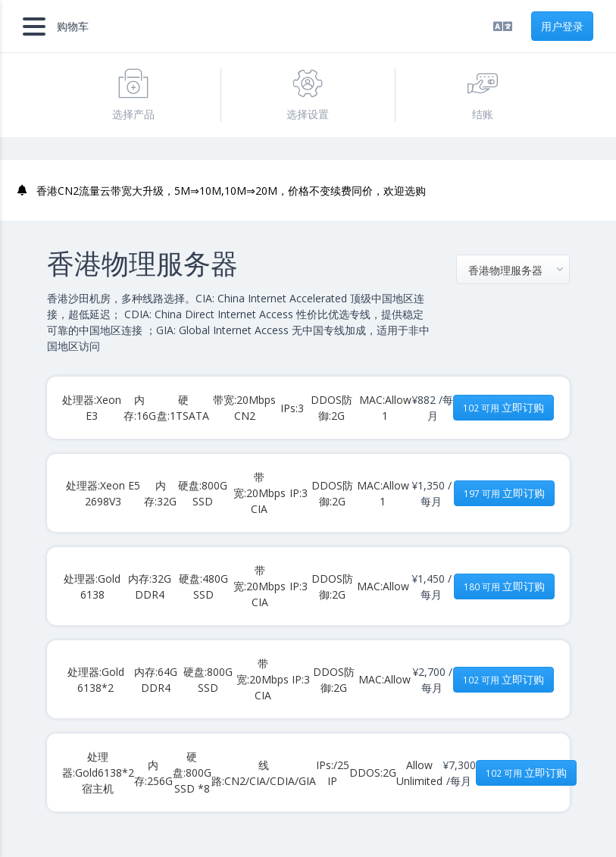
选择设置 (308, 95)
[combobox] (513, 269)
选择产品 (133, 95)
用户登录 (562, 26)
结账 (483, 95)
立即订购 (503, 407)
